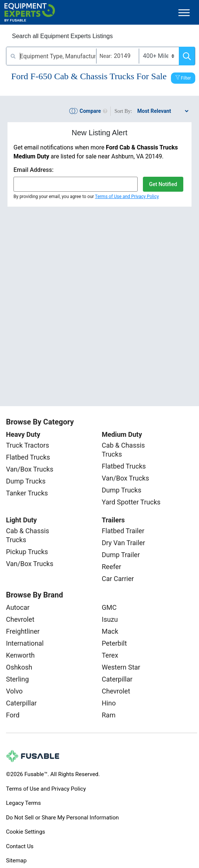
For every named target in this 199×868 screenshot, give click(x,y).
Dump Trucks (26, 481)
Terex (110, 655)
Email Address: (33, 170)
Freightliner (23, 631)
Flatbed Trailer (123, 531)
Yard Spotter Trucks (131, 502)
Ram (109, 715)
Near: (106, 56)
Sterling (17, 679)
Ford (13, 715)
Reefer (111, 567)
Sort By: (123, 111)
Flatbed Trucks (28, 457)
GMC (109, 607)
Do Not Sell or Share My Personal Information (62, 818)
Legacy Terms (23, 803)
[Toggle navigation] (184, 13)
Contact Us (20, 846)
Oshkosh (19, 667)
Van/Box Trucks (30, 469)
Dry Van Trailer (123, 543)
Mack (110, 631)
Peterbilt (114, 643)
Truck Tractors (27, 445)
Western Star (121, 667)
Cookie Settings (26, 832)
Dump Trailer (121, 555)
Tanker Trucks (27, 493)
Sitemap (16, 861)
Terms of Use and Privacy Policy (127, 197)
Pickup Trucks (27, 552)
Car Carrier (118, 579)
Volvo (14, 691)
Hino (109, 703)
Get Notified (163, 184)
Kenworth (20, 655)
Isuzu (110, 619)
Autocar (18, 607)
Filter (186, 78)
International (25, 643)
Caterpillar (21, 703)
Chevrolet (20, 619)
